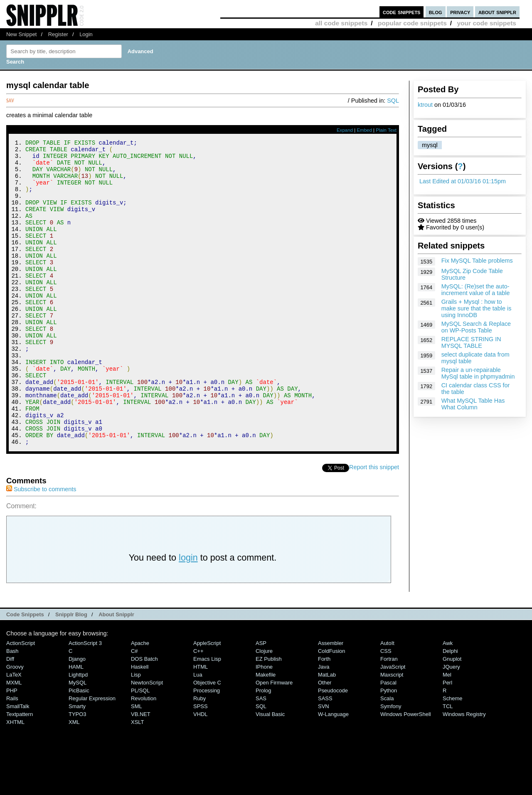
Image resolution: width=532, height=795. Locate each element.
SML (137, 764)
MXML (14, 740)
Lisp (136, 732)
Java (324, 724)
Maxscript (392, 732)
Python (389, 748)
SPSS (201, 764)
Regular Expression (92, 756)
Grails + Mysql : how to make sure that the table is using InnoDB (477, 308)
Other (325, 740)
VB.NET (141, 772)
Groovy (15, 724)
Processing (207, 748)
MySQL (78, 740)
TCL (448, 764)
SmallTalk (18, 764)
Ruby (199, 756)
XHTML (15, 779)
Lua (198, 732)
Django (77, 716)
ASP (261, 700)
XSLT (137, 779)
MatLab (327, 732)
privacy (460, 12)
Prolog (263, 748)
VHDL (201, 772)
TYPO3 (77, 772)
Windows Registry (464, 772)
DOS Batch (144, 716)
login (188, 615)
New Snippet (21, 34)
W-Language (333, 772)
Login (86, 34)
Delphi (450, 708)
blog (436, 12)
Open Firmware (274, 740)
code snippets (402, 12)
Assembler (331, 700)
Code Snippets (25, 672)
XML (74, 779)
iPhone (264, 724)
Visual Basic (270, 772)
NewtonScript (147, 740)
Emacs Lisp (207, 716)
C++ (198, 708)
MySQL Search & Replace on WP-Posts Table (476, 327)
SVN (324, 764)
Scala (387, 756)
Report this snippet (374, 524)
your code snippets (486, 23)
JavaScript (393, 724)
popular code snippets (412, 23)
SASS (325, 756)
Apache (140, 700)
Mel (447, 732)
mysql (430, 145)
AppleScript (207, 700)
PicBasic (79, 748)
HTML (201, 724)
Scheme (453, 756)
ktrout (425, 105)
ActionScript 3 (85, 700)
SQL (393, 101)
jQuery (451, 724)
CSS (386, 708)
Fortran (389, 716)
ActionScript (21, 700)
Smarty (77, 764)
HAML (76, 724)
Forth (324, 716)
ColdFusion (332, 708)
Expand (345, 130)
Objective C (207, 740)
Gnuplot (452, 716)
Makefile (266, 732)
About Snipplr (116, 672)
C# (134, 708)
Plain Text (386, 130)
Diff (10, 716)
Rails (12, 756)
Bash (12, 708)
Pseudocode (333, 748)
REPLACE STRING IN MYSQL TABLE (471, 342)
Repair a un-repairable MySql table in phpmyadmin (478, 373)
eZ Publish (269, 716)
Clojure (264, 708)
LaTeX (14, 732)
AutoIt (387, 700)
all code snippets (341, 23)
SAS (261, 756)
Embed (364, 130)
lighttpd (78, 732)
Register (58, 34)
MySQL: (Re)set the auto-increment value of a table (476, 290)
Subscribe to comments (41, 546)
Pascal (388, 740)
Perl (447, 740)
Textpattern (20, 772)
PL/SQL (140, 748)
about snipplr (497, 12)
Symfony (391, 764)
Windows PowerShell (406, 772)
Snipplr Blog (71, 672)
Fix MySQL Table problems (477, 261)
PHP (12, 748)
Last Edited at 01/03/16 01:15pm (463, 181)
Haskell (140, 724)
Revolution (144, 756)
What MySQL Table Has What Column (473, 404)
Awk (448, 700)
